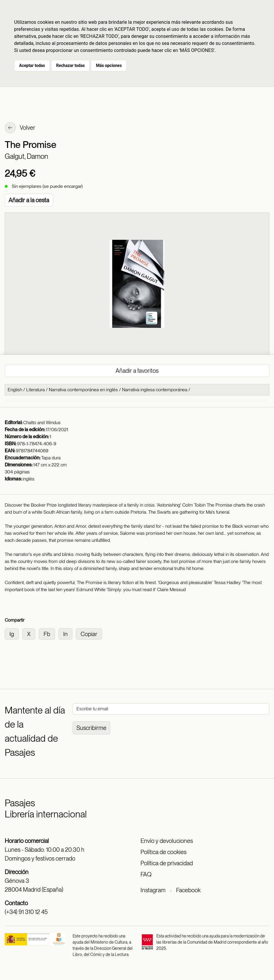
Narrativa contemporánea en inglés (83, 390)
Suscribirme (91, 728)
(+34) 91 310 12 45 (26, 912)
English (15, 390)
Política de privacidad (167, 863)
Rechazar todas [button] (70, 65)
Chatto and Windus (42, 422)
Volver (20, 128)
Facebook (188, 890)
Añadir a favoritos (137, 371)
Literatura (35, 390)
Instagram (153, 890)
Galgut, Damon (26, 156)
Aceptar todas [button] (32, 65)
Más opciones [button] (109, 65)
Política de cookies (163, 852)
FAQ (146, 874)
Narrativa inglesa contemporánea (155, 390)
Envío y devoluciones (167, 841)
